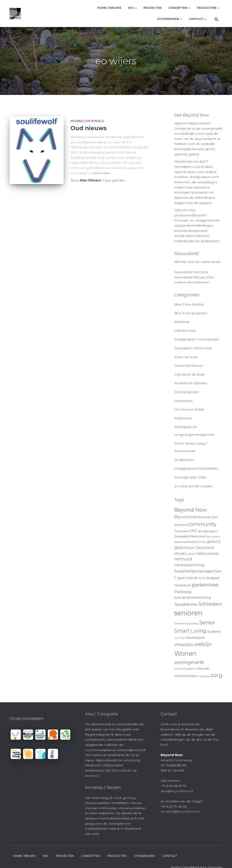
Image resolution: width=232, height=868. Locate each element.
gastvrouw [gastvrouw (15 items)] (184, 548)
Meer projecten (187, 392)
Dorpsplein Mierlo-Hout (193, 348)
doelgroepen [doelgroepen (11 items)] (208, 531)
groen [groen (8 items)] (191, 554)
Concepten (179, 8)
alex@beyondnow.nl (177, 791)
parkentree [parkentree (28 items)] (205, 585)
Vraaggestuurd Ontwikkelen (196, 468)
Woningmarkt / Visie (190, 477)
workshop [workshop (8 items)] (204, 676)
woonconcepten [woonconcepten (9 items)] (185, 669)
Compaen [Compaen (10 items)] (181, 531)
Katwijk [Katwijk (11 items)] (192, 578)
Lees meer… (102, 173)
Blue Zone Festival (189, 304)
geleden (114, 180)
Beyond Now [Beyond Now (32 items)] (191, 510)
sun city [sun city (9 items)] (179, 638)
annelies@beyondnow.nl (180, 811)
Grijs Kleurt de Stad (189, 374)
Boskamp (182, 322)
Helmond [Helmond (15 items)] (183, 559)
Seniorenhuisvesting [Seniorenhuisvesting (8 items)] (186, 624)
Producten (208, 8)
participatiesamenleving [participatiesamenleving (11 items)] (192, 597)
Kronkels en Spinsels (87, 121)
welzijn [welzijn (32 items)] (203, 644)
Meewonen (183, 401)
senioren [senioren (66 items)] (188, 613)
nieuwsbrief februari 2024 (194, 277)
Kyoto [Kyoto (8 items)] (202, 578)
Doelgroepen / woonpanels (196, 339)
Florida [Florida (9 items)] (201, 542)
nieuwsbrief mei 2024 (191, 272)
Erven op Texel (186, 357)
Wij (132, 8)
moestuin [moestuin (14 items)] (183, 585)
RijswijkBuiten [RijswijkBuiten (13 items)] (186, 604)
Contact (198, 19)
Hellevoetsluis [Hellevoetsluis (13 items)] (207, 554)
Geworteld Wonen (189, 366)
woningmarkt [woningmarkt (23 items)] (189, 662)
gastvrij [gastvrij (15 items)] (213, 542)
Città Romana (185, 331)
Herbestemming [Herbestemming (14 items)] (189, 565)
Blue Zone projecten (191, 313)
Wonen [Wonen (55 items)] (185, 653)
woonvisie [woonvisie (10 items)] (203, 669)
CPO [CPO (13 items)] (193, 531)
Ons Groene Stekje (189, 409)
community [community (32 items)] (202, 524)
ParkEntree (183, 418)
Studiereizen (169, 19)
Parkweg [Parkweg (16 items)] (183, 592)
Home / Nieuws (109, 8)
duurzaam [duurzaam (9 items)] (213, 537)
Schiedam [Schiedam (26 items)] (210, 604)
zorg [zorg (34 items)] (216, 675)
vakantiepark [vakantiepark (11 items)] (195, 638)
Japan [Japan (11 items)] (181, 578)
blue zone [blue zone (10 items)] (204, 517)
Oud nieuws (89, 128)
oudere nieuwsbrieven (192, 282)
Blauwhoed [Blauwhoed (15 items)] (185, 517)
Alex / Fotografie (101, 714)
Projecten (152, 8)
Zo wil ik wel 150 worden (193, 486)
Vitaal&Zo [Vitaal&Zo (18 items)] (184, 644)
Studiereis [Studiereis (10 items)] (214, 632)
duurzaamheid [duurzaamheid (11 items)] (185, 542)
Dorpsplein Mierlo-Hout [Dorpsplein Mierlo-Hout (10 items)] (190, 536)
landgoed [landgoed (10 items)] (213, 578)
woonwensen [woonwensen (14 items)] (186, 676)
